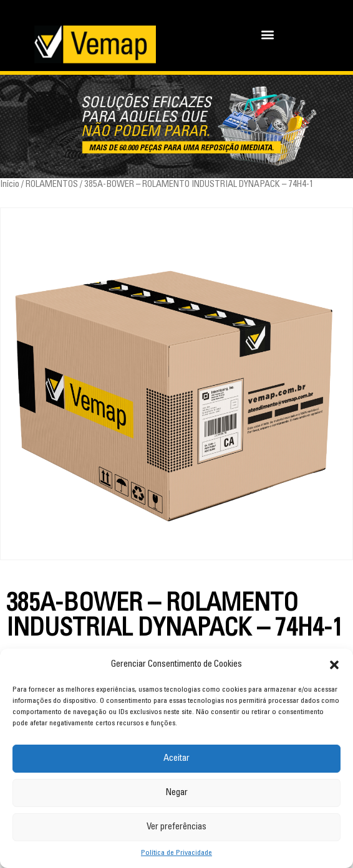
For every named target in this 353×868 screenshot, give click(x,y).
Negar (176, 793)
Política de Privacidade (176, 853)
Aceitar (176, 759)
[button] (334, 665)
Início (10, 185)
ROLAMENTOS (52, 185)
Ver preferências (176, 827)
